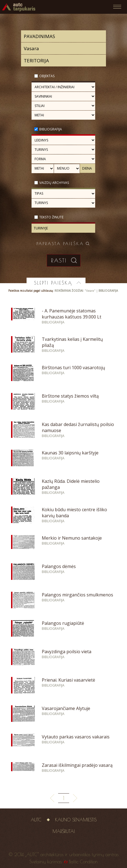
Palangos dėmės (59, 566)
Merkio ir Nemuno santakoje (72, 538)
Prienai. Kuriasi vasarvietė (68, 680)
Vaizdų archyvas (54, 183)
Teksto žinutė (51, 217)
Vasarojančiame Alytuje (66, 708)
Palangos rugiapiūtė (63, 623)
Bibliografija (51, 129)
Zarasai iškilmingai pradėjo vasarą (77, 765)
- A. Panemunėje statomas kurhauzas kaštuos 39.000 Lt (72, 314)
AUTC (36, 820)
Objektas (47, 76)
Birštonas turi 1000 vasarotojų (73, 368)
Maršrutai (64, 831)
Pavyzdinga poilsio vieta (67, 652)
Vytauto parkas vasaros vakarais (76, 737)
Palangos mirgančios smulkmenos (77, 595)
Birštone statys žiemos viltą (70, 396)
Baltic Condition (83, 862)
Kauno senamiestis (76, 820)
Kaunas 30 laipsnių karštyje (70, 453)
